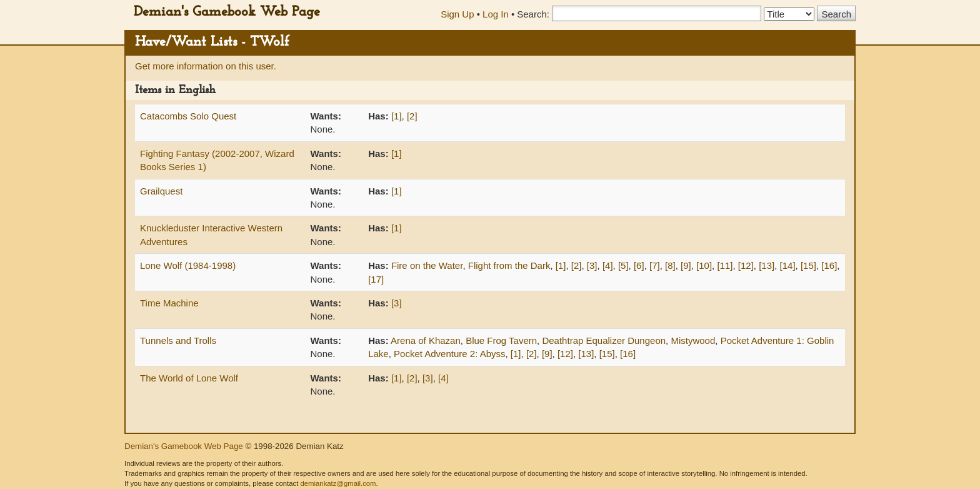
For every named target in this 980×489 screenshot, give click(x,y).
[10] (704, 265)
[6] (639, 265)
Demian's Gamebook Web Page (227, 12)
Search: (533, 14)
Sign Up (457, 14)
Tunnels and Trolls (178, 340)
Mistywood (693, 340)
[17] (376, 279)
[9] (686, 265)
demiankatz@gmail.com (338, 483)
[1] (397, 116)
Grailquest (161, 191)
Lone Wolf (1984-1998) (188, 265)
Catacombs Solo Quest (188, 116)
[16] (829, 265)
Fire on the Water (427, 265)
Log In (496, 14)
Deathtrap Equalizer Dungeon (604, 340)
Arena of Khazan (426, 340)
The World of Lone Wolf (189, 378)
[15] (808, 265)
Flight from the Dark (509, 265)
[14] (788, 265)
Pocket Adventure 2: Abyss (449, 354)
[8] (670, 265)
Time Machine (169, 303)
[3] (592, 265)
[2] (412, 116)
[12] (746, 265)
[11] (725, 265)
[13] (767, 265)
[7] (655, 265)
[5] (623, 265)
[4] (608, 265)
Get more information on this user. (206, 66)
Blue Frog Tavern (501, 340)
